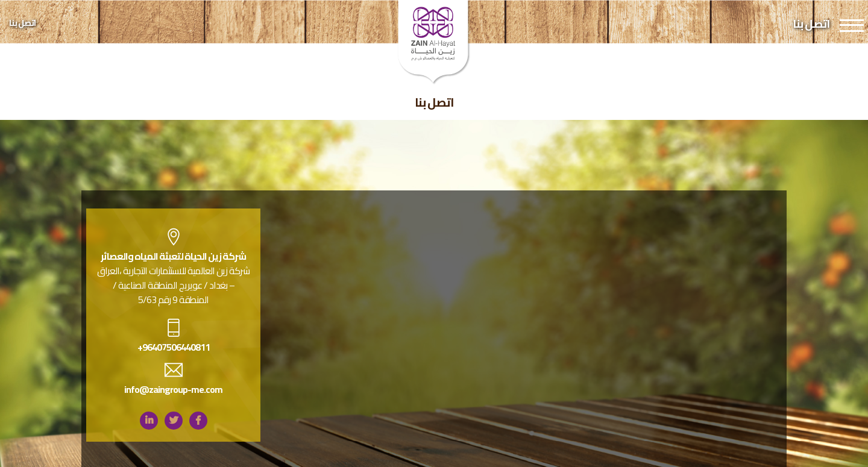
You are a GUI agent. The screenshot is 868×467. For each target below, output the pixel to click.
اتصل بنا (22, 23)
